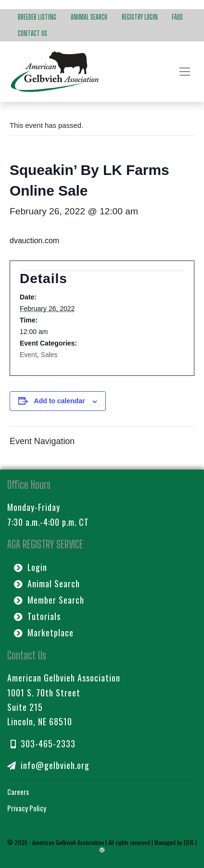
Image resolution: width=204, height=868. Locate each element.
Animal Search (89, 17)
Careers (18, 792)
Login (31, 567)
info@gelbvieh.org (48, 765)
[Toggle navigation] (185, 71)
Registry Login (140, 17)
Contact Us (32, 33)
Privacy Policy (27, 808)
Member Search (49, 600)
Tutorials (37, 616)
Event (28, 355)
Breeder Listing (37, 17)
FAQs (177, 17)
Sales (49, 355)
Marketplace (44, 632)
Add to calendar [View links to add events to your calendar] (60, 401)
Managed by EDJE (174, 842)
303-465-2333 (43, 744)
